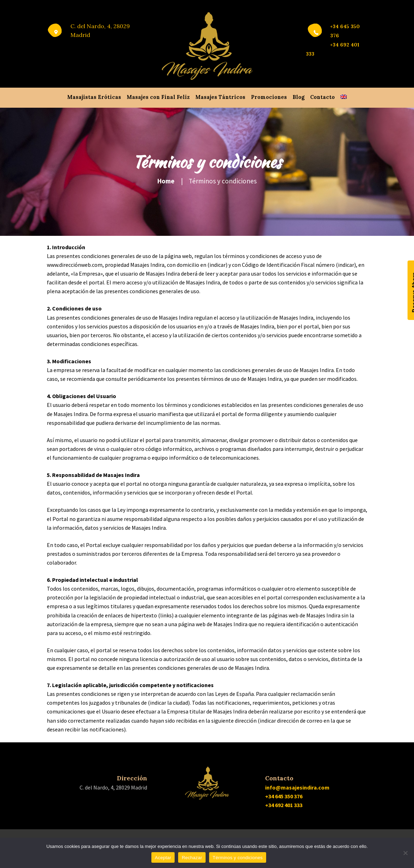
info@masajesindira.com (297, 787)
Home (166, 181)
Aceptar (163, 858)
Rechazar (192, 858)
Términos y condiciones (238, 858)
